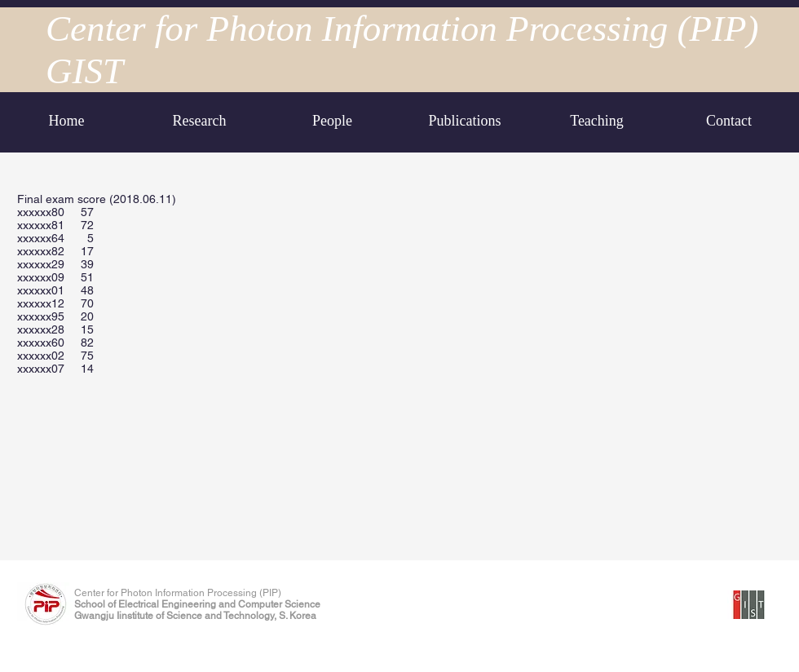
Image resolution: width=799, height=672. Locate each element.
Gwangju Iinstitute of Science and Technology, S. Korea (195, 616)
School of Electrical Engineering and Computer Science (197, 604)
